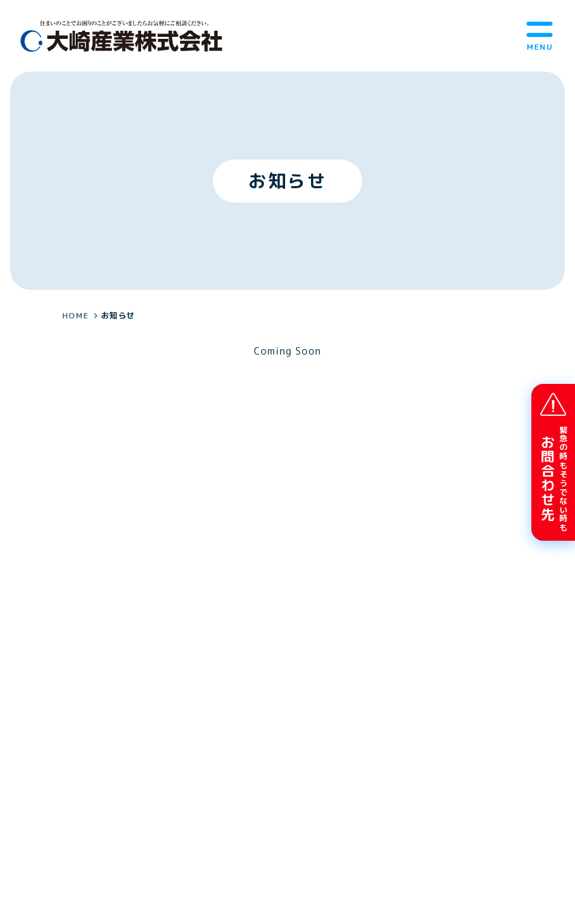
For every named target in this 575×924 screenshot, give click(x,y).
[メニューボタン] (540, 35)
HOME (75, 315)
